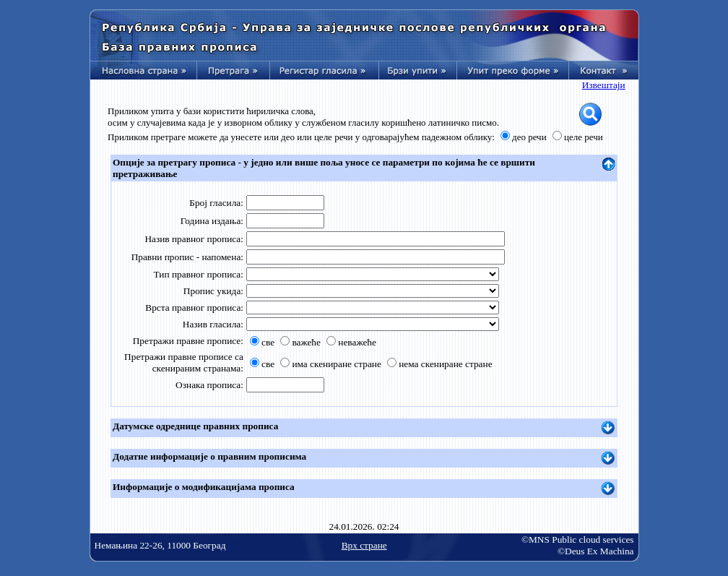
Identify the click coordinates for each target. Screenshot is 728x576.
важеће (306, 342)
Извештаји (604, 85)
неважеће (357, 342)
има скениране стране (336, 364)
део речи (529, 137)
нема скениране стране (445, 364)
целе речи (584, 137)
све (268, 342)
